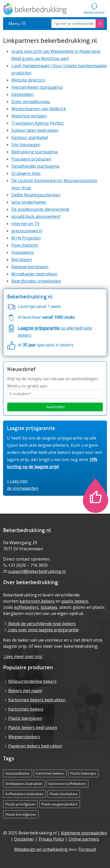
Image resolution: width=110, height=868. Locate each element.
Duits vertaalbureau (31, 102)
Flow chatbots (25, 245)
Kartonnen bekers (26, 709)
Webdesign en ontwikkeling (41, 849)
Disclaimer (24, 839)
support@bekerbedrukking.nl (37, 571)
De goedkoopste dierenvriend (40, 209)
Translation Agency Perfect (38, 123)
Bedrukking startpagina (34, 152)
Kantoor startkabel (30, 137)
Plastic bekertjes (83, 773)
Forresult (87, 849)
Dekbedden (22, 94)
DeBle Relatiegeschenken (36, 195)
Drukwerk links (26, 173)
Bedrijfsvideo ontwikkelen (36, 281)
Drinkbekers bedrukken (24, 784)
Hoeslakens (23, 252)
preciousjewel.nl (27, 231)
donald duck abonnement (36, 216)
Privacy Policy (51, 839)
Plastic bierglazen (25, 718)
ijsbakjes (49, 607)
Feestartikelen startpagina (37, 87)
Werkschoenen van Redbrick (39, 109)
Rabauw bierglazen (30, 267)
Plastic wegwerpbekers (59, 804)
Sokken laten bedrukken (35, 130)
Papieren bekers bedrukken (35, 746)
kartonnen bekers (37, 601)
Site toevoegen (26, 145)
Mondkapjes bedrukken (34, 274)
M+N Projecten (26, 238)
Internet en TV (25, 224)
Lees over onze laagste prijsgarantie (41, 630)
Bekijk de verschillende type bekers (39, 624)
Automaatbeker (18, 773)
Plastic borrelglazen (21, 814)
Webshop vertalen (29, 116)
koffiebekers (26, 607)
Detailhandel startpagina (35, 166)
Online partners (84, 839)
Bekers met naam (25, 691)
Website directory (28, 80)
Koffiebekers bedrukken (25, 794)
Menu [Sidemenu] (17, 24)
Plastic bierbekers (64, 794)
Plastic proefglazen (20, 804)
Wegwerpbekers (24, 737)
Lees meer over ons (23, 656)
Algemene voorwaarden (84, 833)
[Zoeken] (100, 24)
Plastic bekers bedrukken (33, 727)
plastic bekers (75, 601)
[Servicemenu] (94, 9)
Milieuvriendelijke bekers (32, 681)
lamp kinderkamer (29, 202)
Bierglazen (22, 260)
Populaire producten (31, 159)
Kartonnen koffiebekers (67, 784)
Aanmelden (55, 407)
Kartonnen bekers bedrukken (37, 700)
